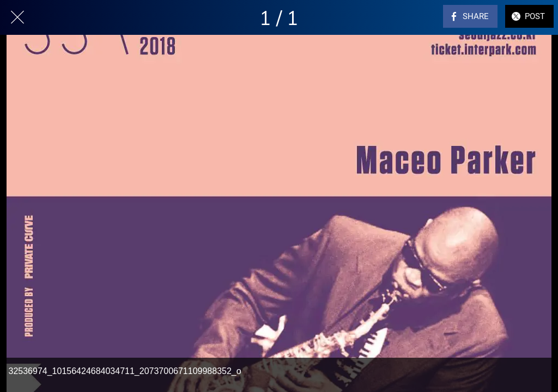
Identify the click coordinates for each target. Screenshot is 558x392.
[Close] (17, 17)
